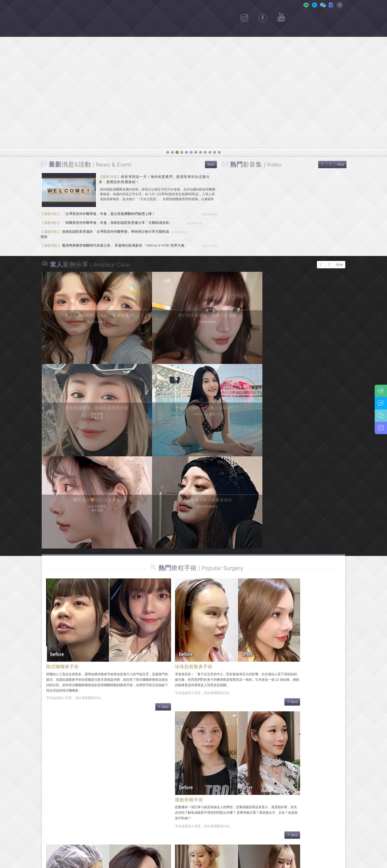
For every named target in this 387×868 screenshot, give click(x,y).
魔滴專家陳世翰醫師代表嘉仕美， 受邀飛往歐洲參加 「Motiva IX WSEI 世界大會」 (119, 246)
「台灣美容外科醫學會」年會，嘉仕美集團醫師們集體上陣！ (101, 214)
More (211, 165)
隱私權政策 (231, 861)
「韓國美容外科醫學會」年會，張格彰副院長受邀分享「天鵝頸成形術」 (111, 225)
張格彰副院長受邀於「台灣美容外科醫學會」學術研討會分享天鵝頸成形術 (112, 235)
